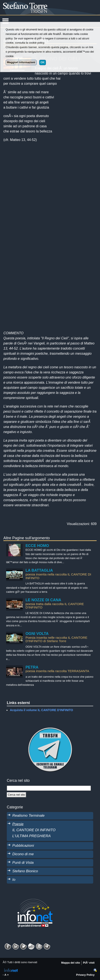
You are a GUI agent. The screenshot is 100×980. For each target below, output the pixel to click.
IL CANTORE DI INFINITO (34, 830)
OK (43, 62)
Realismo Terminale (28, 815)
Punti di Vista (23, 862)
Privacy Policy (85, 975)
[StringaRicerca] (49, 788)
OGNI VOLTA (37, 634)
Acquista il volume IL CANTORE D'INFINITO (41, 710)
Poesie (18, 824)
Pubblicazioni (23, 845)
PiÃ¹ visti (89, 963)
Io (14, 880)
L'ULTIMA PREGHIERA (32, 836)
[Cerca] (16, 795)
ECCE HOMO (37, 546)
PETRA (32, 667)
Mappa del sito (71, 963)
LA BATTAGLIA (39, 570)
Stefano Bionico (25, 871)
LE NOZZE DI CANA (43, 600)
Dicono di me (23, 854)
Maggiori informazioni (21, 62)
